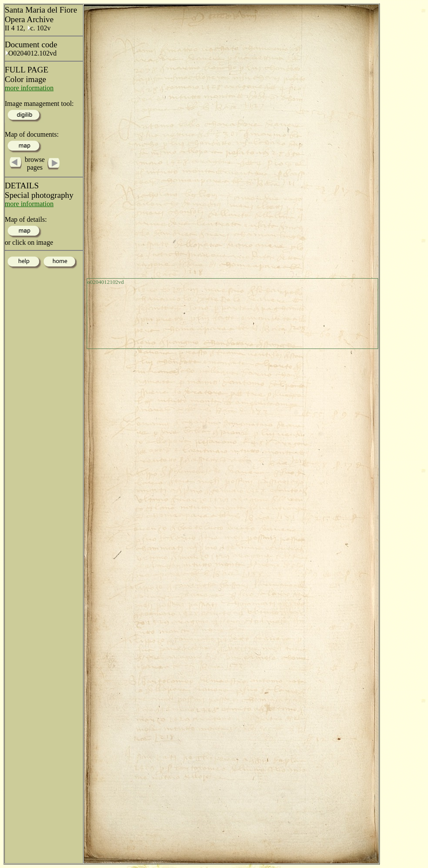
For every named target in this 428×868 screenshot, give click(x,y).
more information (29, 88)
